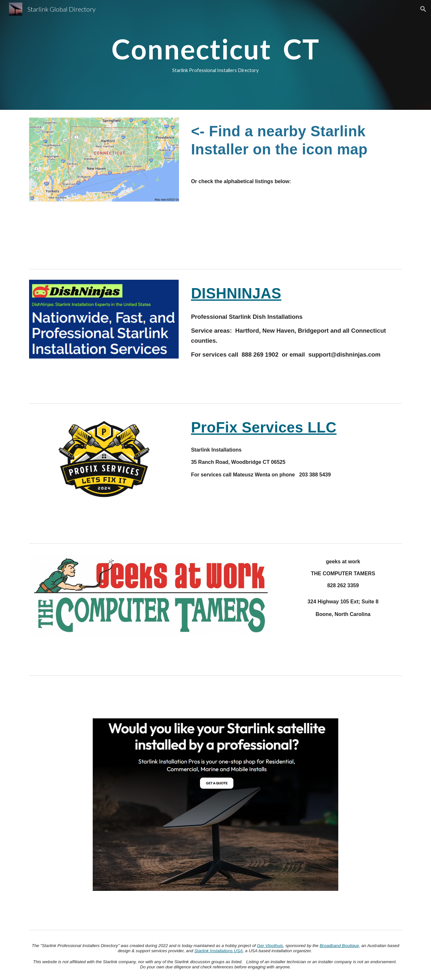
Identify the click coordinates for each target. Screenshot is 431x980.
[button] (423, 9)
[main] (215, 55)
